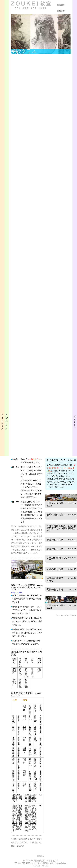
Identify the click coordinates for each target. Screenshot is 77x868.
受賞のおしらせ (55, 540)
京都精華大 (35, 730)
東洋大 (28, 828)
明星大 (28, 805)
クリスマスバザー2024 (56, 607)
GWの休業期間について (57, 559)
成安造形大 (14, 671)
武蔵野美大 (30, 709)
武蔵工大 (35, 718)
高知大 (32, 660)
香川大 (26, 660)
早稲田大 (25, 784)
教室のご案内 (63, 23)
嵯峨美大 (20, 672)
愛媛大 (15, 796)
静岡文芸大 (14, 660)
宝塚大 (25, 738)
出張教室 (61, 5)
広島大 (19, 785)
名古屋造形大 (25, 728)
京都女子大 (41, 787)
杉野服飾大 (30, 800)
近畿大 (35, 739)
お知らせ (61, 17)
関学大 (31, 815)
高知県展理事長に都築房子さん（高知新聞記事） (61, 528)
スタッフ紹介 (63, 29)
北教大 (18, 820)
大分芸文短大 (39, 660)
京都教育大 (13, 741)
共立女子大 (32, 829)
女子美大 (41, 708)
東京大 (15, 805)
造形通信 (61, 11)
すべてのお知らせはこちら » (66, 615)
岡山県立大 (20, 662)
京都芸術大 (32, 673)
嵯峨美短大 (26, 673)
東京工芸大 (25, 718)
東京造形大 (25, 707)
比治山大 (32, 826)
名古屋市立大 (17, 825)
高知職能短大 (13, 775)
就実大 (31, 821)
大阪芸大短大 (14, 681)
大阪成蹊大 (30, 787)
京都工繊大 (19, 741)
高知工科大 (16, 795)
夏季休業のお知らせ (56, 516)
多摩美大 (35, 708)
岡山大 (15, 821)
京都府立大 (19, 774)
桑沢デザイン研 (41, 776)
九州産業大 (35, 751)
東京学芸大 (13, 719)
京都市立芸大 (19, 763)
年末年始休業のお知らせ (56, 579)
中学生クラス (35, 459)
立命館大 (28, 795)
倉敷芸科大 (41, 741)
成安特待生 (30, 751)
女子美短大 (30, 762)
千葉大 (13, 728)
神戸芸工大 (26, 683)
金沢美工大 (19, 730)
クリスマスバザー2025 (56, 504)
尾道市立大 (19, 751)
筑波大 (19, 718)
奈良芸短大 (20, 683)
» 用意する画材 (16, 593)
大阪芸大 (39, 670)
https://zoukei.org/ (41, 865)
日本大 (30, 718)
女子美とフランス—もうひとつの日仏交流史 (61, 468)
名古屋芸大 (41, 719)
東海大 (31, 807)
